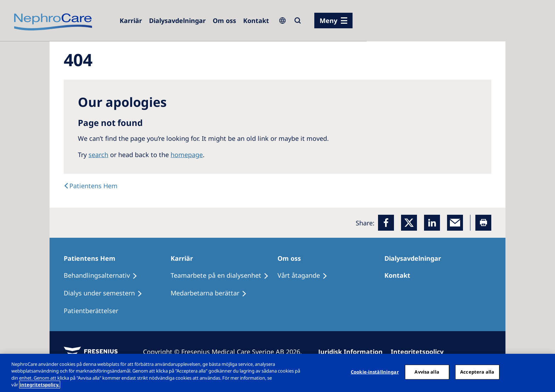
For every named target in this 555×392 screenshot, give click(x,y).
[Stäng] (544, 372)
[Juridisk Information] (354, 352)
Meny (328, 21)
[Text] (91, 186)
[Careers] (131, 21)
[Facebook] (386, 223)
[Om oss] (224, 21)
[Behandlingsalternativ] (104, 276)
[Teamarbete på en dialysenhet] (223, 276)
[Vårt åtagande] (306, 276)
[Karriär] (185, 258)
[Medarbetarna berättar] (212, 293)
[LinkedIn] (432, 223)
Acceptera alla (477, 372)
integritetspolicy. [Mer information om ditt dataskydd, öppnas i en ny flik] (40, 385)
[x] (409, 223)
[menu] (333, 21)
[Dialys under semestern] (106, 293)
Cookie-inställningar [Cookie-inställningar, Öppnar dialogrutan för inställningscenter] (375, 372)
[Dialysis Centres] (177, 21)
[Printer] (483, 223)
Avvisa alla (427, 372)
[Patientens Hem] (93, 258)
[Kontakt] (256, 21)
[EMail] (455, 223)
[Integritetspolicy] (420, 352)
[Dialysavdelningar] (416, 258)
